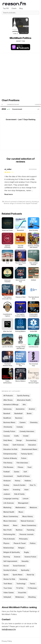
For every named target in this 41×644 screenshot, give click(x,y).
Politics (33, 543)
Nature (6, 525)
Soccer (6, 566)
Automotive (20, 409)
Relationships (9, 548)
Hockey (6, 485)
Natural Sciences (27, 521)
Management (23, 503)
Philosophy (23, 539)
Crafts (16, 436)
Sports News (18, 575)
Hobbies (28, 481)
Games (17, 472)
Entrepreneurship (10, 454)
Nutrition (19, 530)
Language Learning (11, 499)
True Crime (8, 588)
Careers (23, 422)
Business (19, 418)
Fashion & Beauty (10, 458)
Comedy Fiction (9, 431)
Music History (28, 516)
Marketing (7, 507)
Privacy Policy (7, 641)
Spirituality (25, 570)
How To (33, 485)
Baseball (7, 413)
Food (29, 467)
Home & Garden (19, 485)
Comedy (20, 427)
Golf (25, 472)
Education (32, 445)
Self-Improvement (10, 561)
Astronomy (8, 409)
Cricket (26, 436)
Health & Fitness (23, 476)
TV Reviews (32, 588)
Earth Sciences (18, 445)
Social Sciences (19, 566)
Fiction (24, 458)
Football (7, 472)
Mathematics (20, 507)
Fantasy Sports (27, 454)
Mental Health (9, 512)
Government (17, 109)
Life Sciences (9, 503)
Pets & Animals (9, 539)
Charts (14, 8)
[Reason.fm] (14, 4)
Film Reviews (8, 467)
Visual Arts (22, 593)
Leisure (26, 499)
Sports (6, 575)
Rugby (27, 552)
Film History (8, 463)
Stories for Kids (9, 579)
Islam (26, 490)
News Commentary (29, 525)
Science (17, 557)
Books (29, 413)
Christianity (8, 427)
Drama (6, 445)
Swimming (23, 579)
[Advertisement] (20, 74)
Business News (9, 422)
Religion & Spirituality (12, 552)
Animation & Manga (11, 404)
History (18, 481)
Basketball (18, 413)
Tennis (32, 584)
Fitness (20, 467)
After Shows (8, 400)
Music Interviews (10, 521)
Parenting (31, 530)
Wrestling (32, 597)
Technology (21, 584)
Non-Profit (8, 530)
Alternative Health (24, 400)
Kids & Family (19, 494)
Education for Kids (10, 449)
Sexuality (25, 561)
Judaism (7, 494)
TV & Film (20, 588)
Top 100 (6, 8)
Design (19, 440)
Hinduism (7, 481)
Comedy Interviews (27, 431)
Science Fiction (30, 557)
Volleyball (7, 597)
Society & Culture (10, 570)
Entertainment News (29, 449)
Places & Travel (20, 543)
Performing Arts (9, 534)
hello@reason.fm (9, 629)
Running (7, 557)
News (15, 525)
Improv (6, 490)
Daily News (8, 440)
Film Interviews (22, 463)
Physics (6, 543)
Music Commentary (11, 516)
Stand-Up (30, 575)
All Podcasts (8, 396)
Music (21, 512)
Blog (21, 8)
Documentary (31, 440)
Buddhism (7, 418)
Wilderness (20, 597)
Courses (7, 436)
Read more (9, 194)
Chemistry (34, 422)
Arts (24, 404)
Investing (16, 490)
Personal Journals (27, 534)
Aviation (32, 409)
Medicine (33, 507)
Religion (21, 548)
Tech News (8, 584)
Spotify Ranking (23, 396)
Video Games (9, 593)
